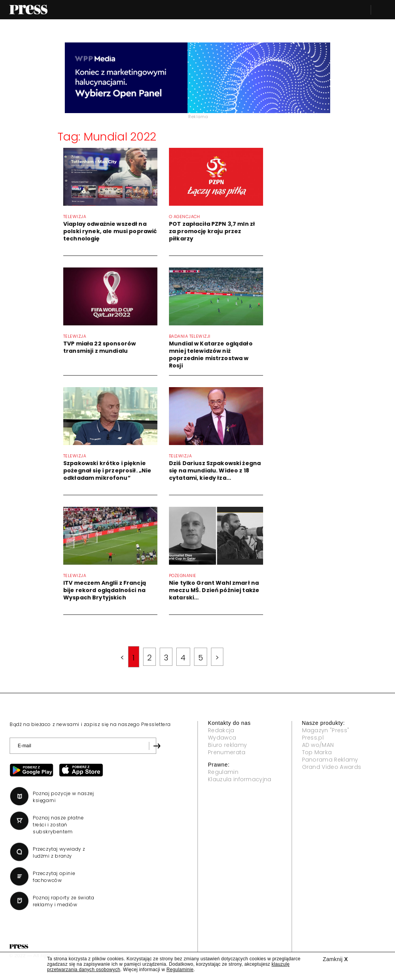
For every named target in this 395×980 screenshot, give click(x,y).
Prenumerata (227, 752)
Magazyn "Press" (326, 730)
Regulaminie (180, 970)
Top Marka (317, 752)
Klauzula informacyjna (240, 779)
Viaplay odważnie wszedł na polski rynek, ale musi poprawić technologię (110, 231)
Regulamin (223, 772)
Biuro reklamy (227, 745)
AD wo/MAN (318, 745)
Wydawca (222, 738)
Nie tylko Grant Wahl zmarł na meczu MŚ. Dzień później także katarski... (214, 590)
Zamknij (335, 959)
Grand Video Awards (332, 767)
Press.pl (313, 738)
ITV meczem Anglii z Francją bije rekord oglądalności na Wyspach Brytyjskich (105, 590)
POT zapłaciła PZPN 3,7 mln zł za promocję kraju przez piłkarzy (212, 231)
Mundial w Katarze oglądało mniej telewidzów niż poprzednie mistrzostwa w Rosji (211, 355)
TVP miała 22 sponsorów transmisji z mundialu (100, 347)
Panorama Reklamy (330, 760)
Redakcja (221, 730)
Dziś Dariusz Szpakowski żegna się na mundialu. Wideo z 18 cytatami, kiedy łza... (215, 471)
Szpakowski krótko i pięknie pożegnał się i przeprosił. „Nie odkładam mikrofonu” (107, 471)
